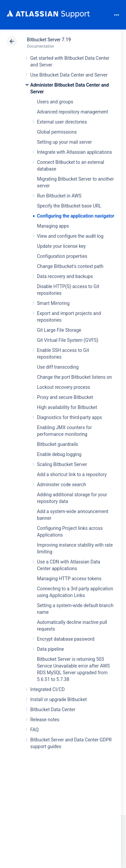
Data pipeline (50, 649)
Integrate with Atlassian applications (74, 152)
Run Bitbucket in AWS (59, 196)
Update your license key (61, 246)
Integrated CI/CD (48, 689)
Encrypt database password (66, 639)
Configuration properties (62, 256)
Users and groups (55, 102)
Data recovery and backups (65, 276)
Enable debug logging (59, 454)
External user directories (62, 122)
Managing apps (53, 226)
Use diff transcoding (58, 367)
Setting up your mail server (65, 142)
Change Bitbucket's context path (70, 266)
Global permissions (57, 132)
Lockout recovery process (64, 387)
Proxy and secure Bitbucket (65, 397)
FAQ (34, 730)
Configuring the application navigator (76, 216)
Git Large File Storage (59, 330)
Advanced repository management (73, 112)
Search (105, 15)
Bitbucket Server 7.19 (49, 40)
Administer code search (61, 485)
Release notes (45, 720)
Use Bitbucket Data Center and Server (69, 75)
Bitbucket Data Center (53, 710)
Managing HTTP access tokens (69, 579)
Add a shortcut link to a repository (72, 474)
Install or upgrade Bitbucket (58, 699)
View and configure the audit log (70, 236)
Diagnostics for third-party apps (70, 417)
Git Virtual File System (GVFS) (68, 340)
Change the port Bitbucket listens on (74, 377)
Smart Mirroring (53, 303)
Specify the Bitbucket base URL (69, 206)
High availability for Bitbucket (67, 407)
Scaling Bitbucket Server (62, 464)
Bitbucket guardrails (57, 444)
